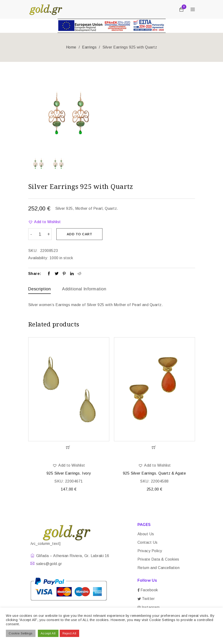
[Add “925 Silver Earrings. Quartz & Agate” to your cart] (155, 448)
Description (40, 289)
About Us (146, 534)
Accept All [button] (48, 633)
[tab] (40, 290)
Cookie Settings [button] (21, 633)
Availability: (38, 258)
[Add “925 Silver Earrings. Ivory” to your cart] (69, 448)
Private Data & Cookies (158, 560)
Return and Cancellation (159, 568)
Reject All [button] (69, 633)
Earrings (89, 47)
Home (71, 47)
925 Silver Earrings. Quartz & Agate (155, 474)
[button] (45, 222)
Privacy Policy (150, 551)
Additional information (84, 289)
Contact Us (148, 543)
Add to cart (80, 234)
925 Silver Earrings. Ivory (69, 474)
